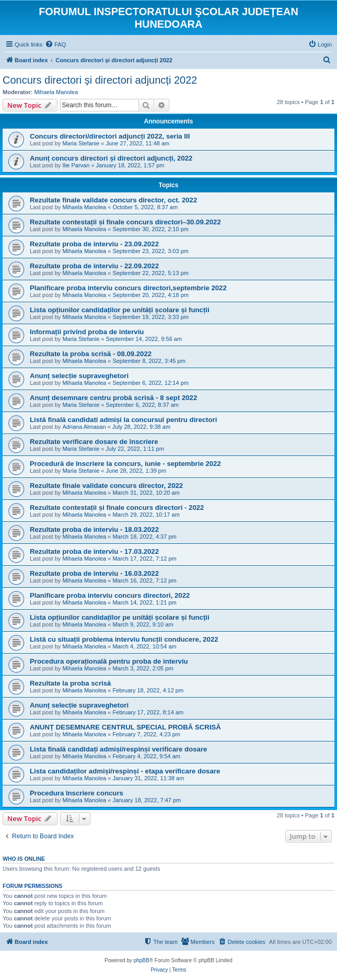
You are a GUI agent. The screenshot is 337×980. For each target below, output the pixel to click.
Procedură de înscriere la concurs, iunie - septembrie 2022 (125, 464)
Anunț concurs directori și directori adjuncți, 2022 (111, 158)
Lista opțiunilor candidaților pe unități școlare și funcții (120, 310)
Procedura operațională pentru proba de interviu (109, 661)
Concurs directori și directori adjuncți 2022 (100, 80)
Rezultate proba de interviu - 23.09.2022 (94, 244)
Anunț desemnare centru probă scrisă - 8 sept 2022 (113, 398)
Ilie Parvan (76, 165)
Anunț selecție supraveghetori (79, 376)
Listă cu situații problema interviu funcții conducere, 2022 (124, 639)
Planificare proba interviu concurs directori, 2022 (110, 595)
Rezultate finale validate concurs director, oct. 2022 (113, 200)
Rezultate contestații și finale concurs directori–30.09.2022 (125, 222)
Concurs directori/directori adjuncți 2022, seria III (110, 136)
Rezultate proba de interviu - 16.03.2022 (94, 573)
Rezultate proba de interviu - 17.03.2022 (94, 551)
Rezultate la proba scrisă (70, 683)
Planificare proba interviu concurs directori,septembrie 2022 (128, 288)
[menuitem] (55, 44)
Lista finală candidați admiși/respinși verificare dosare (118, 749)
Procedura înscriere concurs (77, 793)
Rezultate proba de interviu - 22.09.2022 (94, 266)
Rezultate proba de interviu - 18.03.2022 (94, 529)
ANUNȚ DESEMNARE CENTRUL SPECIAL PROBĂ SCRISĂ (125, 727)
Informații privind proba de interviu (87, 332)
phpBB (142, 960)
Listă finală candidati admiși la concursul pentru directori (123, 420)
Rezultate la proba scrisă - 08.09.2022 (91, 354)
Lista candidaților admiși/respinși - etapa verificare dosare (125, 771)
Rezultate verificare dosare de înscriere (94, 442)
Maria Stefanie (81, 143)
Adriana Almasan (84, 427)
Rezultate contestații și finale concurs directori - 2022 (117, 508)
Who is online (24, 859)
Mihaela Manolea (56, 92)
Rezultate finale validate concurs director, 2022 (106, 486)
